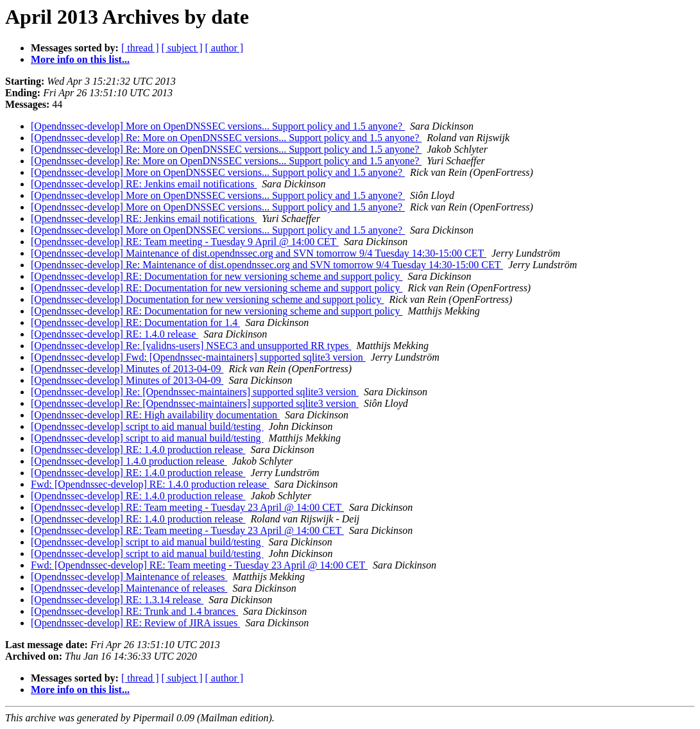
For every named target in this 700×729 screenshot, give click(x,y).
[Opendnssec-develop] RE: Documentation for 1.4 (135, 322)
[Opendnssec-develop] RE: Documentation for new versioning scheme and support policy (217, 276)
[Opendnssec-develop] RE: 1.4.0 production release (138, 450)
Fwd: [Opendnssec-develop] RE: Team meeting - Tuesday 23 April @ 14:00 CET (199, 565)
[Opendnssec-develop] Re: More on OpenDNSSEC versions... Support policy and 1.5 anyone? (226, 138)
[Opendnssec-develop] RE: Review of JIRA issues (135, 623)
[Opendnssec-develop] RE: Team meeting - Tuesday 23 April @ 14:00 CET (187, 507)
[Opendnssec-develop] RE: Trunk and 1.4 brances (134, 611)
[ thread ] (140, 48)
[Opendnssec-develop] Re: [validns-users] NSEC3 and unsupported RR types (191, 346)
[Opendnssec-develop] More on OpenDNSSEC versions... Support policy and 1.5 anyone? (218, 126)
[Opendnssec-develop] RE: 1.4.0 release (115, 334)
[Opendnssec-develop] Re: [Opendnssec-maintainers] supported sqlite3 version (195, 392)
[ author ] (225, 48)
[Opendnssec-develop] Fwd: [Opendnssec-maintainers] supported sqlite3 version (198, 357)
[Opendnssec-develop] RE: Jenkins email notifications (144, 184)
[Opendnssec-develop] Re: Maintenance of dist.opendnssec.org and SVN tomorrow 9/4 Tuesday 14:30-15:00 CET (267, 265)
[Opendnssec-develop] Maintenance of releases (129, 577)
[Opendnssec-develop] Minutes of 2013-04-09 (127, 369)
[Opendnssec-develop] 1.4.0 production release (129, 461)
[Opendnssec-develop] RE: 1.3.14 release (117, 600)
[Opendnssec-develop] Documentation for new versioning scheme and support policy (208, 299)
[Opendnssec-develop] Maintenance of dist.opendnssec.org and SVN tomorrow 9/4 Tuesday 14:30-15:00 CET (259, 253)
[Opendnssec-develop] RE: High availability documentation (155, 415)
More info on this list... (80, 59)
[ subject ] (182, 48)
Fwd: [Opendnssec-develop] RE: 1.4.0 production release (150, 484)
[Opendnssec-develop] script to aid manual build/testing (147, 426)
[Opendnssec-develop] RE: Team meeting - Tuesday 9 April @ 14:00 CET (185, 242)
